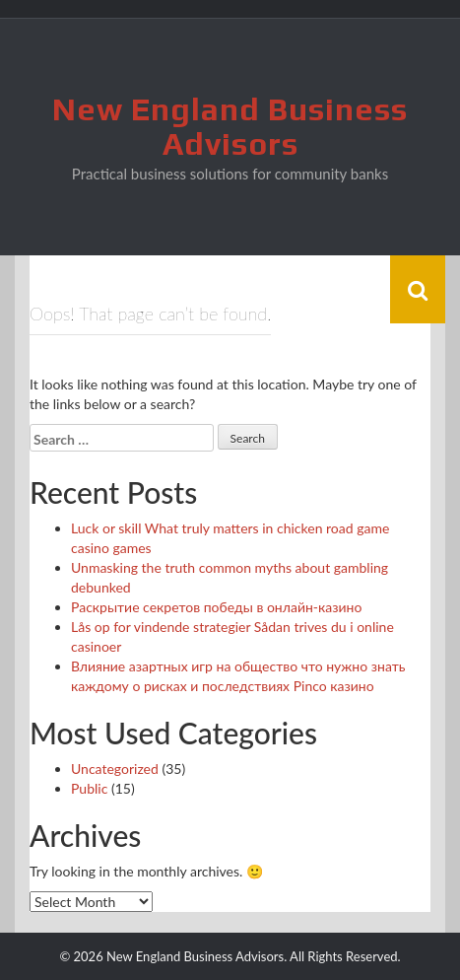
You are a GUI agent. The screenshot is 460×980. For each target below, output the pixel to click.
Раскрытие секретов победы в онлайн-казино (216, 607)
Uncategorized (115, 769)
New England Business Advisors (230, 126)
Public (89, 788)
